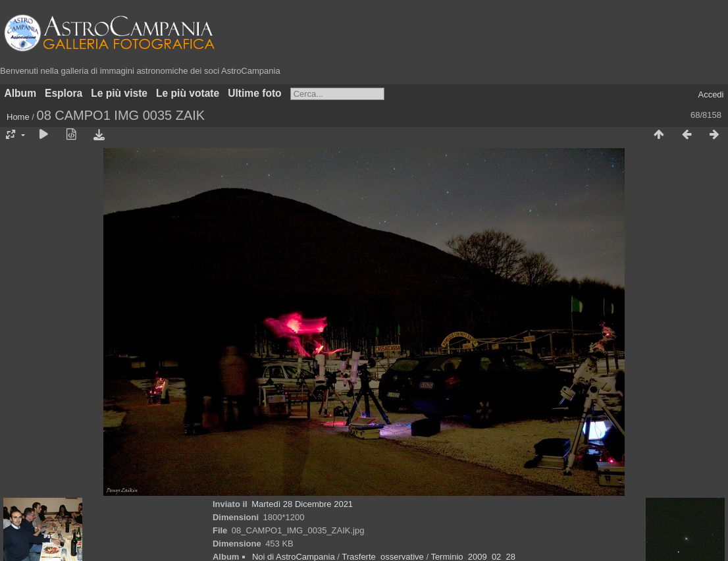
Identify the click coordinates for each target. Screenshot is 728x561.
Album (21, 93)
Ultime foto (254, 93)
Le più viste (119, 93)
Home (18, 117)
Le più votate (188, 93)
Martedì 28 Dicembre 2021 (302, 504)
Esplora (64, 93)
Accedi (711, 94)
